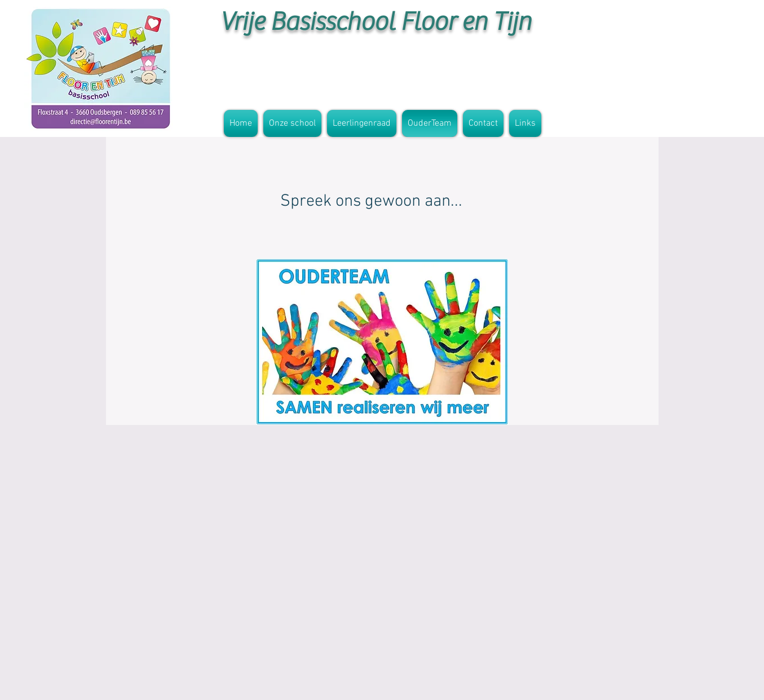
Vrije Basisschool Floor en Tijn (376, 22)
